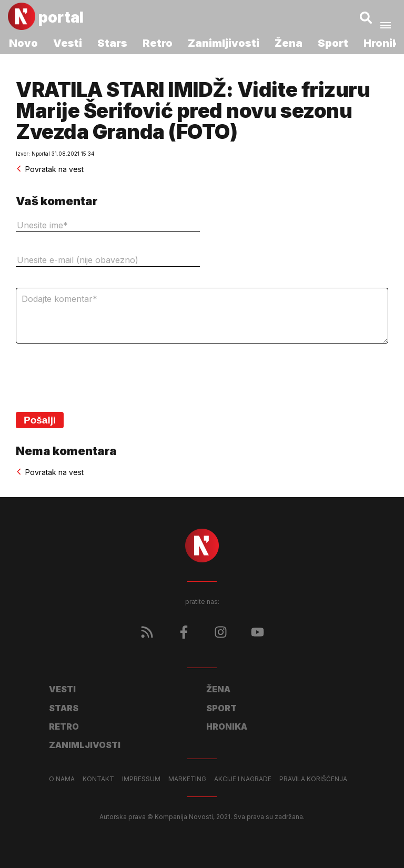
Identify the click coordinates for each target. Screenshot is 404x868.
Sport (333, 43)
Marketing (187, 779)
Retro (158, 43)
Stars (112, 43)
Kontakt (98, 779)
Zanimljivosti (224, 43)
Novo (23, 43)
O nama (62, 779)
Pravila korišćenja (313, 779)
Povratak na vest (50, 169)
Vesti (68, 43)
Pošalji (40, 420)
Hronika (227, 726)
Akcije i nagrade (243, 779)
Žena (289, 43)
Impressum (141, 779)
